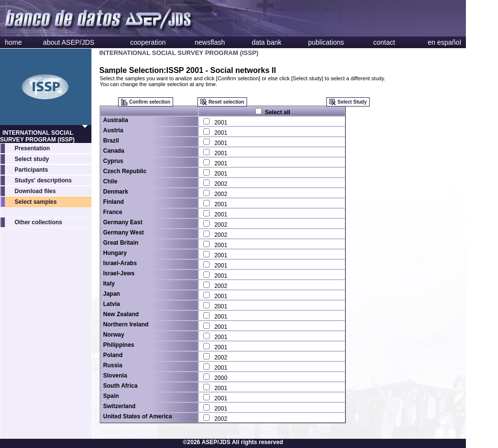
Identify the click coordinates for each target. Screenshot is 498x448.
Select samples (36, 202)
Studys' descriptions (43, 180)
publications (326, 42)
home (13, 42)
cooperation (148, 42)
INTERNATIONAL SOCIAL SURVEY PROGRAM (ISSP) (37, 136)
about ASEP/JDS (69, 42)
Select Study (352, 102)
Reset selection (226, 102)
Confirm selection (150, 102)
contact (384, 42)
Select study (32, 159)
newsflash (210, 42)
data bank (267, 42)
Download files (35, 191)
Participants (31, 170)
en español (444, 42)
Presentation (32, 148)
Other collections (38, 222)
